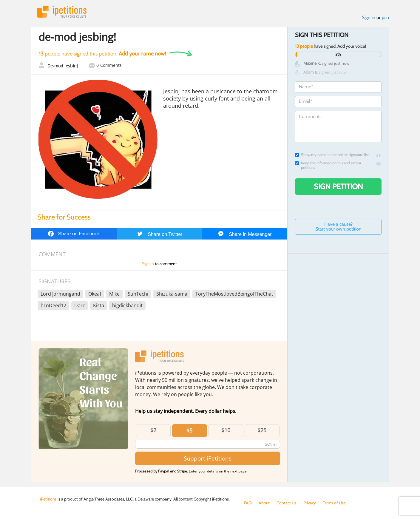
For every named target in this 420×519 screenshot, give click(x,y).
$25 (262, 430)
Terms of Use (334, 503)
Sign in (369, 17)
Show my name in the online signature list (332, 155)
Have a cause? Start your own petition (338, 227)
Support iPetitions (208, 458)
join (385, 17)
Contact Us (287, 503)
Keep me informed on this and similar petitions (328, 165)
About (264, 503)
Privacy (310, 503)
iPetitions (62, 12)
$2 (153, 430)
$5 (189, 430)
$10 (226, 430)
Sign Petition (338, 186)
